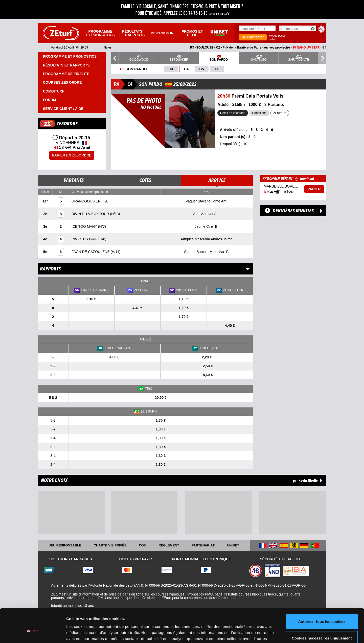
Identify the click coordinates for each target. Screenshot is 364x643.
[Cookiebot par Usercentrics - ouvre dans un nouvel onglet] (33, 633)
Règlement (169, 545)
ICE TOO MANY (85, 226)
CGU (142, 545)
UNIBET (233, 545)
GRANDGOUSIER (87, 201)
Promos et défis (192, 33)
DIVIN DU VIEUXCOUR (91, 214)
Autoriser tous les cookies (322, 596)
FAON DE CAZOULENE (91, 252)
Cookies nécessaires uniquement (322, 612)
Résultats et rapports (132, 33)
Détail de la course (233, 113)
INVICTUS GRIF (85, 239)
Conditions (259, 113)
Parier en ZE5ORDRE (72, 155)
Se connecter (253, 37)
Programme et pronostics (100, 33)
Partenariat (203, 545)
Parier (314, 189)
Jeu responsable (65, 545)
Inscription (162, 33)
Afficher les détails (83, 633)
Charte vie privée (110, 545)
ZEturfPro (280, 113)
